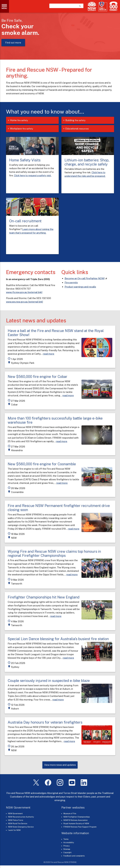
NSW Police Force (16, 820)
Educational (79, 129)
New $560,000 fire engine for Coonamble (42, 464)
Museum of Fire (70, 814)
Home (21, 120)
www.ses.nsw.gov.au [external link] (24, 302)
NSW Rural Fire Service (18, 824)
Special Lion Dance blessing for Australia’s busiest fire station (58, 639)
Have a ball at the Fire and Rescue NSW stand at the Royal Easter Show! (56, 333)
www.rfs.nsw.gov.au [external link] (24, 292)
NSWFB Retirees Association (75, 820)
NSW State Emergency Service (21, 827)
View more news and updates (60, 765)
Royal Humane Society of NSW (76, 824)
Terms (66, 839)
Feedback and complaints (74, 856)
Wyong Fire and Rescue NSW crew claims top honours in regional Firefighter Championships (54, 553)
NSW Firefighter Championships (77, 817)
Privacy (66, 846)
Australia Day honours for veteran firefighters (45, 722)
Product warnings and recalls (80, 287)
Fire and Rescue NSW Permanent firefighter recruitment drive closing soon (59, 508)
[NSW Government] (92, 6)
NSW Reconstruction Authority (21, 817)
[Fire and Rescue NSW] (103, 6)
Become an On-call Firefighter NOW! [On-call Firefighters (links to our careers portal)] (85, 278)
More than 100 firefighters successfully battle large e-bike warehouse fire (55, 420)
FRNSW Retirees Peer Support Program (80, 827)
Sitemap (67, 849)
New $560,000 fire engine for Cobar (38, 377)
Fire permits (71, 282)
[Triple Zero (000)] (113, 6)
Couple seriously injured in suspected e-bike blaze (49, 681)
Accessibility (69, 842)
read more (49, 354)
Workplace (23, 129)
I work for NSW (14, 830)
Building (77, 120)
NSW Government (15, 814)
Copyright (67, 852)
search (80, 6)
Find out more (13, 43)
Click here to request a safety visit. (33, 175)
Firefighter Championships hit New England (44, 597)
